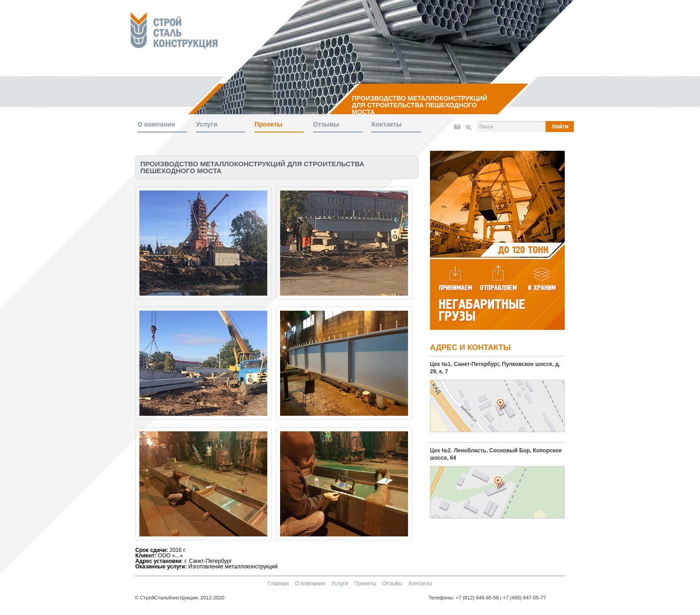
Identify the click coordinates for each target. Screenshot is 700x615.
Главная (279, 583)
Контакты (387, 125)
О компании (156, 125)
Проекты (268, 125)
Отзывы (326, 125)
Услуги (207, 125)
